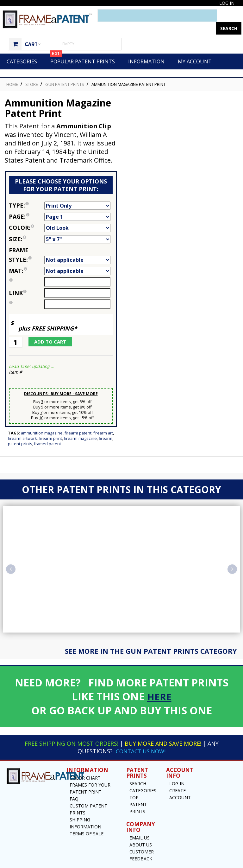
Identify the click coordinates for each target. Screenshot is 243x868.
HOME (12, 72)
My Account (195, 49)
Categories (22, 49)
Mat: (27, 258)
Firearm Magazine (80, 426)
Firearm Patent (78, 420)
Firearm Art (103, 420)
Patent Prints (20, 431)
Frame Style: (27, 242)
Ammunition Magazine (42, 420)
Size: (27, 226)
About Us (141, 832)
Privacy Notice (180, 862)
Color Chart (85, 765)
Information (146, 49)
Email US (140, 825)
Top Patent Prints (138, 792)
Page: (27, 204)
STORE (32, 72)
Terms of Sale (87, 821)
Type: (27, 193)
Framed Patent (48, 431)
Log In (227, 3)
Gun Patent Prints (65, 72)
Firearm (106, 426)
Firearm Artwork (22, 426)
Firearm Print (50, 426)
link (18, 280)
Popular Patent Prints (82, 47)
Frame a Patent (107, 862)
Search (138, 771)
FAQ (74, 786)
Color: (27, 215)
